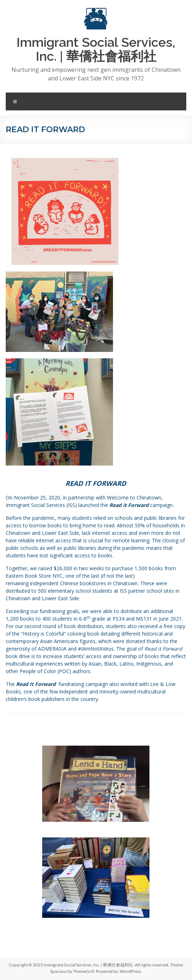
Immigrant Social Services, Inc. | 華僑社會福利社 (96, 49)
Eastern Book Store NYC (34, 576)
